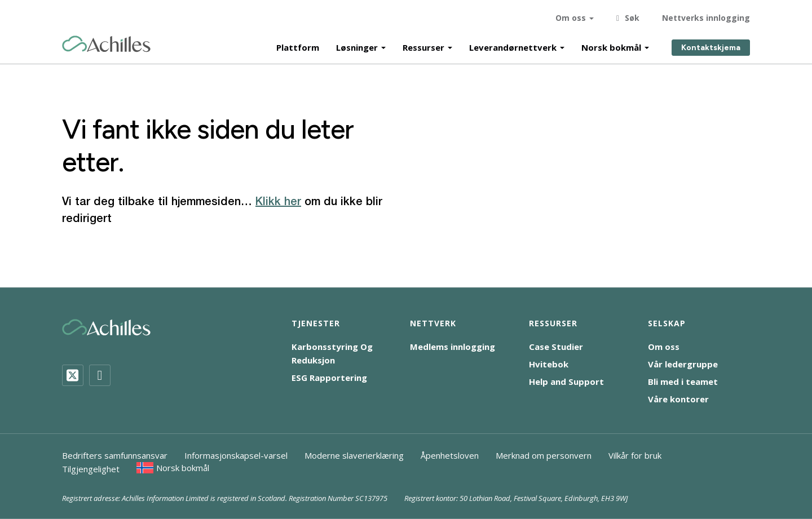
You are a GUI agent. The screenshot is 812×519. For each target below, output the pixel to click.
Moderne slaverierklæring (354, 455)
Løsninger (357, 46)
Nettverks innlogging (706, 17)
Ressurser (423, 46)
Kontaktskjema (711, 46)
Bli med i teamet (683, 382)
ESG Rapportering (329, 378)
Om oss (571, 17)
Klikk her (278, 202)
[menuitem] (173, 468)
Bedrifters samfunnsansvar (115, 455)
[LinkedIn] (100, 375)
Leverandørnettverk (513, 46)
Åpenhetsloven (450, 455)
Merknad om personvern (544, 455)
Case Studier (556, 347)
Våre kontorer (678, 399)
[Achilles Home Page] (106, 43)
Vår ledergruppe (683, 364)
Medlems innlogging (453, 347)
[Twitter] (73, 375)
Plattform (298, 46)
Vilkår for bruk (635, 455)
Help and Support (566, 382)
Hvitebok (549, 364)
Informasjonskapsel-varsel (236, 455)
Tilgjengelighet (91, 469)
